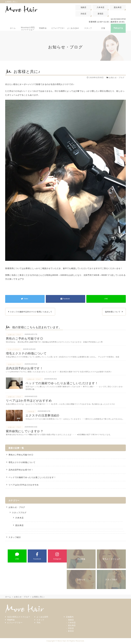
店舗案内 (70, 617)
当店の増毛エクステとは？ (19, 617)
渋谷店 (83, 14)
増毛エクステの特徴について (22, 462)
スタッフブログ (19, 513)
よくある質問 (42, 617)
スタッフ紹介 (15, 538)
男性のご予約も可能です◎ (21, 455)
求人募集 (81, 559)
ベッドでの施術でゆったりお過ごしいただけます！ (32, 477)
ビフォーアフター (15, 623)
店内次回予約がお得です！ (21, 470)
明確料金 (11, 620)
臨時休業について (113, 312)
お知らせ (81, 580)
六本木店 (101, 7)
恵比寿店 (118, 7)
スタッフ (40, 620)
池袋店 (83, 7)
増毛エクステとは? (111, 559)
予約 (38, 623)
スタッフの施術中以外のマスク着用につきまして (31, 312)
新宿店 (101, 14)
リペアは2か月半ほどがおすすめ (24, 485)
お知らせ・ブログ (17, 508)
